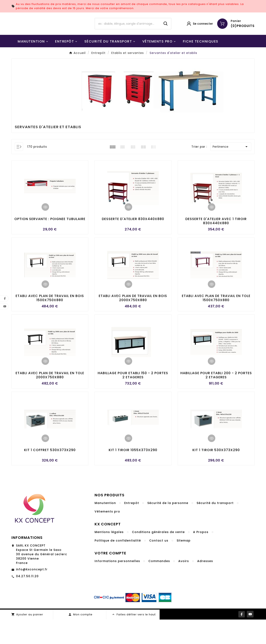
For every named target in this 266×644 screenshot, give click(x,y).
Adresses (205, 586)
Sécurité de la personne (168, 527)
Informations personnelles (117, 586)
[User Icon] (200, 35)
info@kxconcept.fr (32, 594)
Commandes (159, 586)
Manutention (105, 527)
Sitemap (184, 565)
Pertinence (231, 170)
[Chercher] (128, 35)
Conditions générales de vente (158, 556)
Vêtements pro (107, 536)
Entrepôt (132, 527)
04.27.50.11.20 (27, 601)
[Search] (166, 35)
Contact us (159, 565)
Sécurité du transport (215, 527)
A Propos (201, 556)
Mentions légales (109, 556)
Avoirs (184, 586)
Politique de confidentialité (118, 565)
